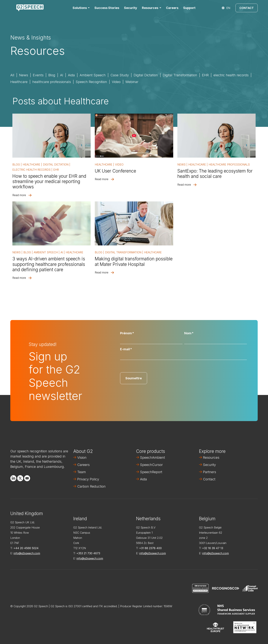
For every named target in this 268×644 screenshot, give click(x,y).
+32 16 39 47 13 (213, 548)
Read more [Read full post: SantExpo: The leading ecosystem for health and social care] (184, 185)
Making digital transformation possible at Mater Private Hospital (134, 261)
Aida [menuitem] (143, 479)
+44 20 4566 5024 (26, 548)
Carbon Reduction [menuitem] (91, 486)
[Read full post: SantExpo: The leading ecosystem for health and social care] (216, 136)
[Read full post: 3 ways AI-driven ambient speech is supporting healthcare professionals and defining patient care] (52, 223)
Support (189, 8)
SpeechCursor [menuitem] (151, 465)
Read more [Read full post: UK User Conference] (102, 179)
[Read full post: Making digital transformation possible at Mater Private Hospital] (134, 223)
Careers (172, 8)
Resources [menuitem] (211, 458)
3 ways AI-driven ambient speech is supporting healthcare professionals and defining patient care (49, 264)
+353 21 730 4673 (88, 553)
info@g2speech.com (27, 553)
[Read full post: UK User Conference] (134, 136)
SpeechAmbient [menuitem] (152, 458)
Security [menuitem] (209, 465)
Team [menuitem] (82, 472)
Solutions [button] (80, 8)
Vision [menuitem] (82, 458)
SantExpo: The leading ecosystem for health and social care (215, 174)
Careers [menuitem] (83, 465)
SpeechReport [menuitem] (151, 472)
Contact (247, 8)
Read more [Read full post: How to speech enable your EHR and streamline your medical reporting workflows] (19, 195)
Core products (151, 451)
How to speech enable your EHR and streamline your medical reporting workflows (49, 181)
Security (131, 8)
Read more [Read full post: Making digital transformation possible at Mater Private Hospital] (102, 272)
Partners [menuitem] (210, 472)
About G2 (83, 451)
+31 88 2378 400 (150, 548)
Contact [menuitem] (209, 479)
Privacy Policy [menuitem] (88, 479)
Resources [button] (150, 8)
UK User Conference (115, 171)
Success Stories (107, 8)
